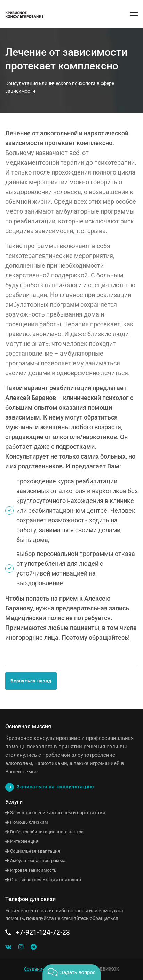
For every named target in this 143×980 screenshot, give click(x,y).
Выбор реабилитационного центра (44, 832)
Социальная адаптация (33, 851)
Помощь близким (27, 822)
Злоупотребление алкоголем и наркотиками (55, 813)
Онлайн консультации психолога (43, 880)
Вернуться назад (31, 681)
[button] (71, 972)
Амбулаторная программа (35, 860)
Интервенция (22, 841)
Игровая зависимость (31, 870)
